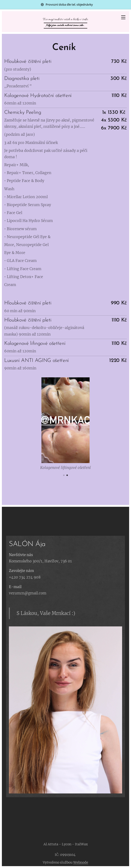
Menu (123, 17)
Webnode (81, 862)
